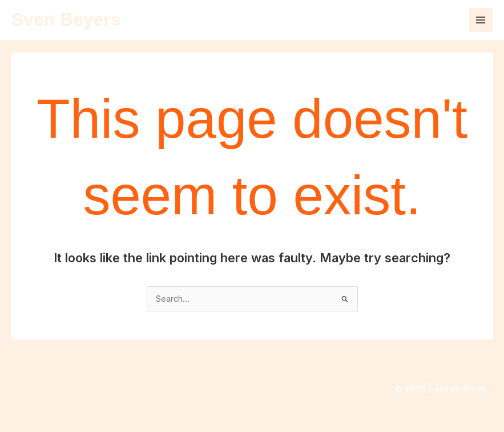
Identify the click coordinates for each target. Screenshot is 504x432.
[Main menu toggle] (481, 20)
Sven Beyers (66, 19)
